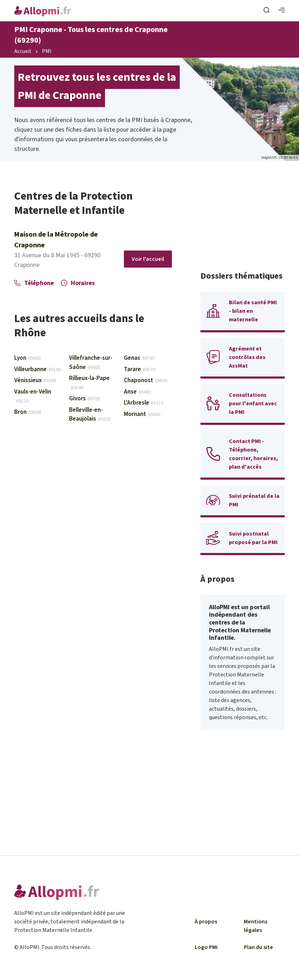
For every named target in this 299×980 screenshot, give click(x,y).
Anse (137, 392)
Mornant (142, 414)
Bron (28, 412)
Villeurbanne (38, 369)
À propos (206, 922)
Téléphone (34, 283)
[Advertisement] (243, 225)
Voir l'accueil (148, 259)
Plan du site (258, 947)
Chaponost (146, 380)
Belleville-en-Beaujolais (90, 415)
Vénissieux (35, 380)
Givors (85, 399)
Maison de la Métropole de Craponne (56, 240)
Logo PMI (206, 947)
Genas (139, 358)
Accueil (23, 52)
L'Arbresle (144, 403)
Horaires (78, 283)
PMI (47, 52)
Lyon (27, 358)
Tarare (140, 369)
